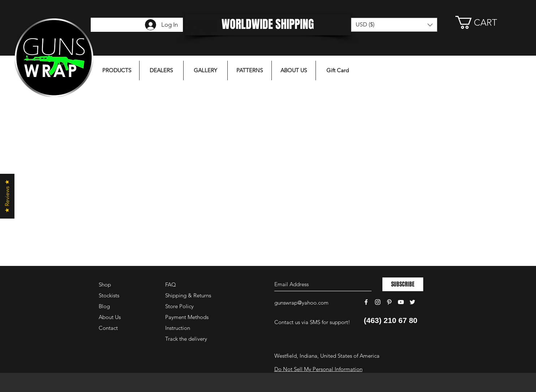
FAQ (171, 285)
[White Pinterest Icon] (389, 302)
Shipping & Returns (188, 295)
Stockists (109, 295)
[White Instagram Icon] (378, 302)
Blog (104, 306)
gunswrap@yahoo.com (301, 303)
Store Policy (179, 306)
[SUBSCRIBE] (403, 284)
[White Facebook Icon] (366, 302)
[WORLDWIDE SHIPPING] (268, 25)
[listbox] (394, 25)
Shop (105, 285)
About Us (110, 317)
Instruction (178, 328)
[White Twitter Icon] (412, 302)
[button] (484, 22)
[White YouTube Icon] (401, 302)
